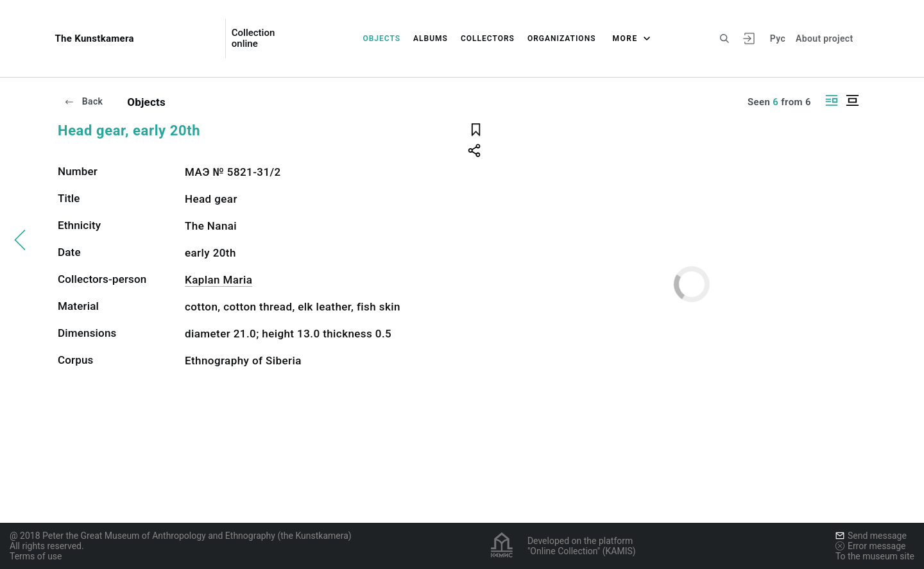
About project (824, 38)
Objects (381, 38)
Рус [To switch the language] (778, 38)
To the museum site (875, 556)
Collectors (488, 38)
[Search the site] (724, 38)
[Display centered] (852, 100)
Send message (871, 536)
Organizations (562, 38)
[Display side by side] (832, 100)
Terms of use (36, 556)
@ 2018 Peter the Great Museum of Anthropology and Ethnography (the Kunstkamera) (181, 536)
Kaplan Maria (218, 280)
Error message (871, 546)
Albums (431, 38)
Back (83, 101)
